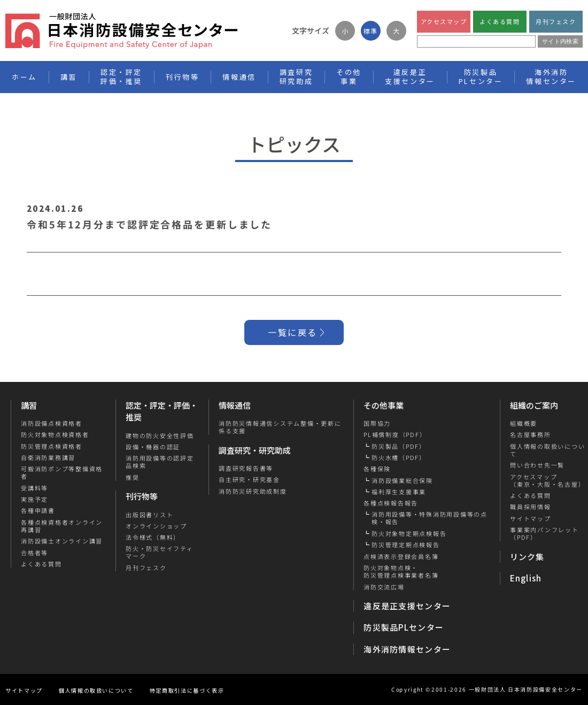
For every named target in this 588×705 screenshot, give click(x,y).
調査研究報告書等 (246, 468)
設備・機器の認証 (153, 447)
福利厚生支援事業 (399, 492)
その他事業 (384, 405)
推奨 (133, 477)
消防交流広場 (384, 587)
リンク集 (527, 557)
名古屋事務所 (530, 434)
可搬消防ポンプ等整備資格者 (62, 473)
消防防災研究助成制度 (253, 491)
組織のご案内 (534, 405)
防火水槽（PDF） (399, 457)
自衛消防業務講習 (48, 457)
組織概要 (523, 423)
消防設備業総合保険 (402, 480)
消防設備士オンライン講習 (62, 541)
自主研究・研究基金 (249, 479)
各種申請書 (38, 510)
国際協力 (377, 423)
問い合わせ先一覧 (537, 465)
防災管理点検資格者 (52, 446)
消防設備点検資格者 (52, 423)
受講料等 (34, 488)
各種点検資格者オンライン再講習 (62, 526)
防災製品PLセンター (404, 627)
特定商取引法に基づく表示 (187, 690)
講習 (29, 405)
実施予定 (34, 499)
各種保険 (377, 469)
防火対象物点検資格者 (55, 434)
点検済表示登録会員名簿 (401, 556)
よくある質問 (500, 21)
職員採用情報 (530, 507)
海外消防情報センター (551, 76)
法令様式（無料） (153, 537)
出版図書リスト (149, 515)
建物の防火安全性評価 (160, 435)
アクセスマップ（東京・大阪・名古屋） (547, 481)
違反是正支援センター (407, 606)
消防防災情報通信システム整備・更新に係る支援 (280, 427)
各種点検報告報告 (391, 503)
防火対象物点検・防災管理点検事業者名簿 (401, 572)
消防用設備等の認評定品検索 (160, 462)
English (526, 578)
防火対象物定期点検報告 (409, 533)
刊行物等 (142, 496)
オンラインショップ (156, 526)
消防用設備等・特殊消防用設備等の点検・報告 (430, 518)
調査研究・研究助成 (255, 450)
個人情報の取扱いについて (96, 690)
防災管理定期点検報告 (406, 545)
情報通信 (235, 405)
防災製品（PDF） (399, 446)
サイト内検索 (560, 41)
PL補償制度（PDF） (395, 434)
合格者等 (34, 553)
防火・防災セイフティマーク (160, 552)
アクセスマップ (444, 21)
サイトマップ (530, 518)
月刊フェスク (556, 21)
